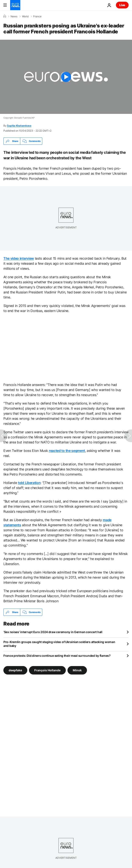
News (14, 16)
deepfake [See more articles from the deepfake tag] (15, 670)
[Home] (5, 16)
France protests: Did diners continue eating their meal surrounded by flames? (57, 656)
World (25, 16)
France (37, 16)
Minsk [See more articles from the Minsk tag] (77, 670)
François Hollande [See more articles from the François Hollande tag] (47, 670)
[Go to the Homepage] (15, 5)
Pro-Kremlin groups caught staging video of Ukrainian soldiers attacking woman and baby (59, 644)
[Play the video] (66, 77)
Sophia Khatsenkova (19, 126)
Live (122, 5)
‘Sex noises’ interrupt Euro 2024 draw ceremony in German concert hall (53, 632)
